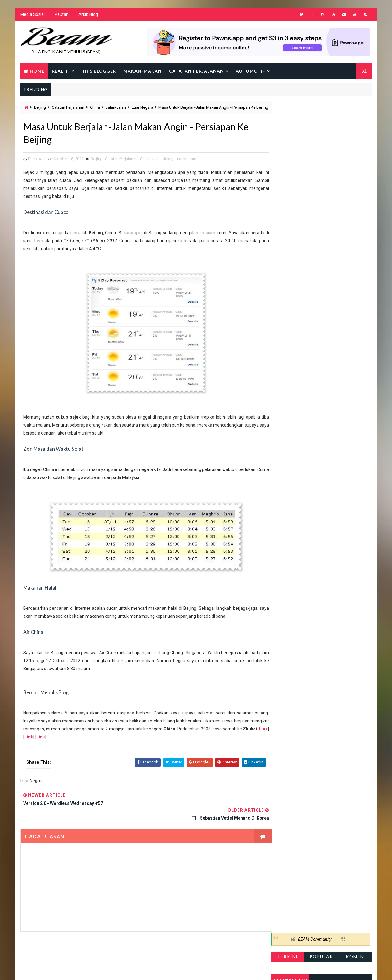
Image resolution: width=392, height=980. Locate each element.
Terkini (288, 127)
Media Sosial (32, 15)
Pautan (61, 15)
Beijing (40, 108)
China (95, 108)
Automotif (250, 71)
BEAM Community (315, 110)
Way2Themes (73, 969)
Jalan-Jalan (115, 108)
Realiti (60, 71)
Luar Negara (142, 108)
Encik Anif (198, 969)
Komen (355, 127)
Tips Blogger (99, 71)
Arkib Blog (88, 15)
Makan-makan (142, 71)
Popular (322, 127)
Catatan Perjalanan (196, 71)
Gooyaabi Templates (138, 969)
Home (37, 71)
